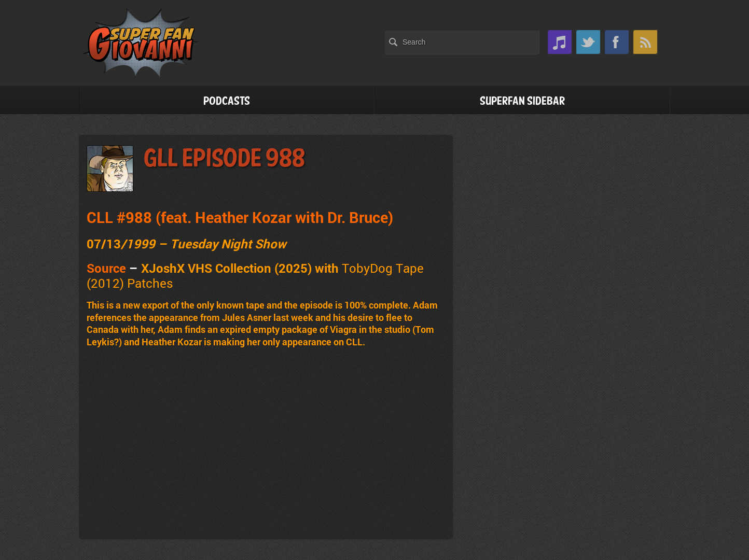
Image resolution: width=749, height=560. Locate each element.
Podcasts (227, 101)
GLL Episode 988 (224, 159)
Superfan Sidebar (522, 101)
